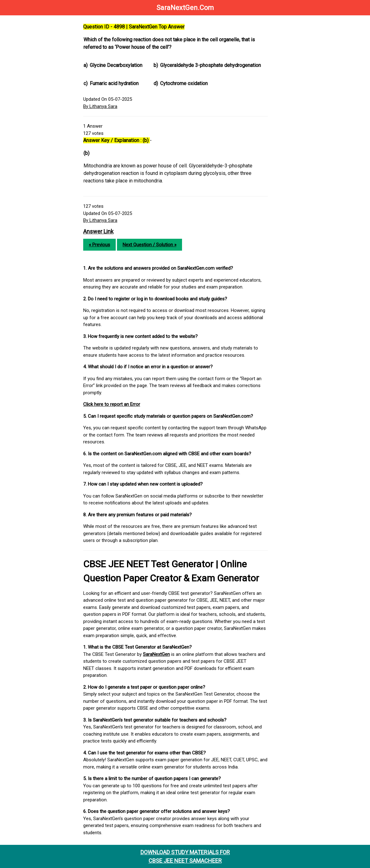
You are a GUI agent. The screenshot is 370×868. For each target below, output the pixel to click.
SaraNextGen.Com (185, 8)
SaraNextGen (156, 654)
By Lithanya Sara (100, 106)
